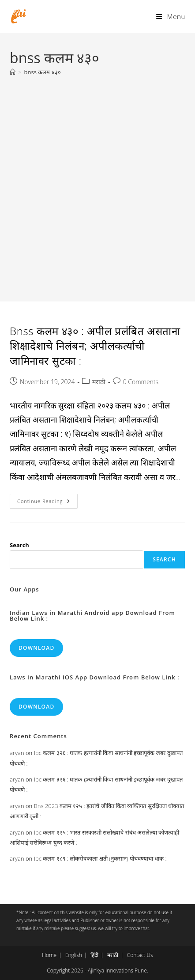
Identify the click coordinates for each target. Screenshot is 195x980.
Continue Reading (47, 503)
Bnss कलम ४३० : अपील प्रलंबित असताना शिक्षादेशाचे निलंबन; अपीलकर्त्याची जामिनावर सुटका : (95, 346)
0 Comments (141, 382)
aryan (17, 753)
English (74, 955)
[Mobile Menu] (171, 16)
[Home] (13, 72)
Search (19, 545)
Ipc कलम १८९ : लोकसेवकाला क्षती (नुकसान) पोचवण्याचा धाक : (100, 858)
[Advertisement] (97, 184)
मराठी (99, 382)
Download (36, 648)
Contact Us (140, 955)
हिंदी (94, 955)
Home (49, 955)
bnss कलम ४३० (43, 72)
